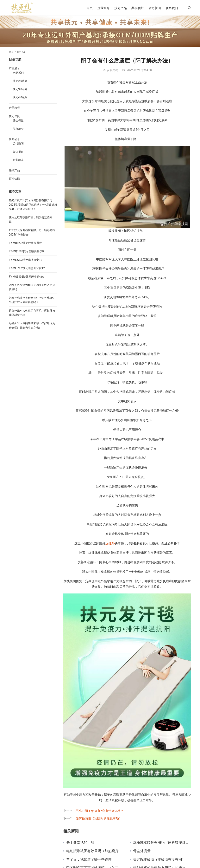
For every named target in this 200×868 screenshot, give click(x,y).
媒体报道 (18, 152)
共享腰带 (138, 8)
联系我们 (172, 8)
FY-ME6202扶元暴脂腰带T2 (26, 260)
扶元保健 (14, 116)
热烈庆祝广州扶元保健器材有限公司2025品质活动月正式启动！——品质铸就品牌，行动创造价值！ (33, 205)
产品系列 (18, 73)
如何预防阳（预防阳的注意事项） (99, 818)
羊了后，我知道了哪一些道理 (89, 859)
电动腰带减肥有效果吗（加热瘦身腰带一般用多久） (95, 851)
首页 (90, 8)
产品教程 (14, 108)
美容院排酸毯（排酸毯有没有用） (159, 859)
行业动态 (18, 160)
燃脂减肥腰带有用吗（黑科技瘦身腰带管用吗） (162, 842)
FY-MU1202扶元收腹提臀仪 (25, 243)
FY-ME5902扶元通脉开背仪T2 (27, 268)
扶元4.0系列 (20, 97)
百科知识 (112, 70)
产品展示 (14, 68)
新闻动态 (14, 139)
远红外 (110, 543)
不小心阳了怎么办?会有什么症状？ (100, 811)
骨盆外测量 (142, 851)
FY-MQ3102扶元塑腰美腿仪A (26, 277)
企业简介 (103, 8)
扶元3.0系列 (20, 89)
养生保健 (18, 120)
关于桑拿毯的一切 (80, 842)
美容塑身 (18, 129)
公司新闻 (155, 8)
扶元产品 (121, 8)
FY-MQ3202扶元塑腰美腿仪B (26, 251)
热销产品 (14, 170)
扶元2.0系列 (20, 81)
